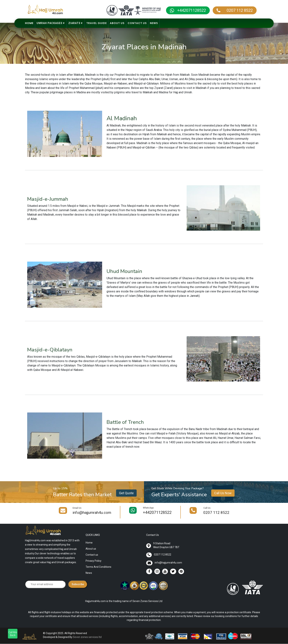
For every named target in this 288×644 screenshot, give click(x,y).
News (154, 23)
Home (29, 23)
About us (91, 549)
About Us (117, 23)
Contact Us (137, 23)
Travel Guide (97, 23)
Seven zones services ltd (87, 637)
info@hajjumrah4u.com (92, 513)
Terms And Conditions (98, 567)
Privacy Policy (93, 561)
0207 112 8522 (238, 10)
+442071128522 (192, 10)
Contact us (92, 555)
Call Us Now (223, 493)
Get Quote (126, 493)
